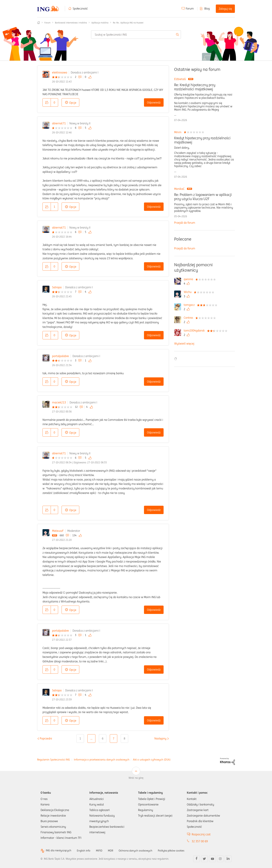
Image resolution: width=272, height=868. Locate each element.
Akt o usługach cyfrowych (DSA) (152, 760)
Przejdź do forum (185, 223)
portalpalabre (60, 356)
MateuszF (58, 531)
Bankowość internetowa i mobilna (71, 23)
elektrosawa (60, 72)
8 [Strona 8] (124, 738)
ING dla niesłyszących (59, 851)
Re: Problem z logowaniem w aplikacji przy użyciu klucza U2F (203, 197)
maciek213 (59, 402)
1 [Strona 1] (80, 738)
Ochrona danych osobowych (138, 850)
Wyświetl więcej (184, 344)
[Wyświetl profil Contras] (189, 318)
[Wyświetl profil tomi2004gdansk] (195, 330)
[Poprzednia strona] (46, 738)
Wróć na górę (136, 778)
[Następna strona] (160, 738)
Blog (207, 9)
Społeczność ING (39, 23)
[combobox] (136, 35)
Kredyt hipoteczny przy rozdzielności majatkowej (202, 140)
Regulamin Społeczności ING (54, 760)
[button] (47, 102)
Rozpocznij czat (201, 834)
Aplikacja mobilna (100, 23)
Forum (190, 9)
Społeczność (80, 9)
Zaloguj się (225, 9)
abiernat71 (59, 123)
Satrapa (57, 287)
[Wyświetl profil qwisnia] (189, 279)
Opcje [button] (73, 103)
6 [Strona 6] (103, 738)
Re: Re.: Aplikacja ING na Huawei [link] (128, 23)
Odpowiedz (154, 102)
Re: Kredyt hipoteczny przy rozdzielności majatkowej (195, 87)
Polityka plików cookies (176, 850)
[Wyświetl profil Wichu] (188, 292)
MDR (113, 850)
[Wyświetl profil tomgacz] (190, 305)
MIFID (101, 850)
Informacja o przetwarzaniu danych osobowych (102, 760)
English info (85, 850)
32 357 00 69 (200, 841)
